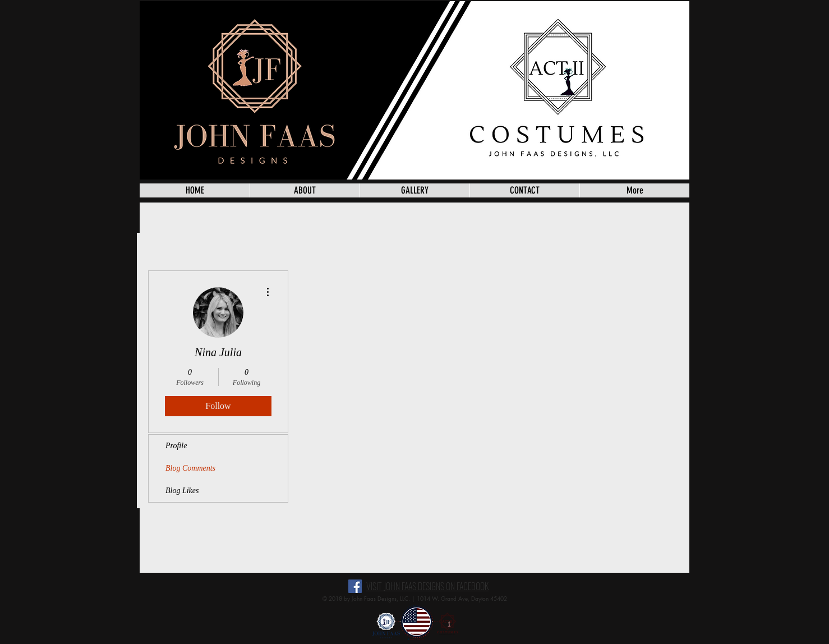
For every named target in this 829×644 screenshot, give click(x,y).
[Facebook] (355, 586)
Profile (176, 446)
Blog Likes (182, 491)
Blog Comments (190, 468)
